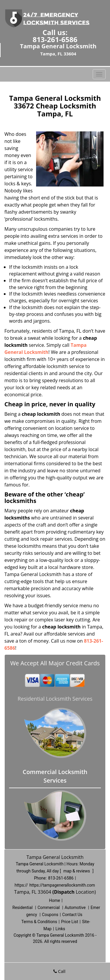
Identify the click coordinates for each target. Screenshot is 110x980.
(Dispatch (64, 892)
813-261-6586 (55, 39)
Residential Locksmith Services (55, 699)
